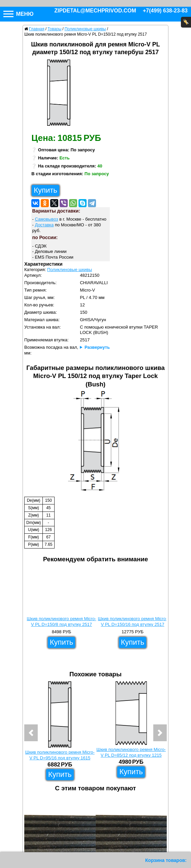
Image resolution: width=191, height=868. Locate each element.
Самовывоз (46, 219)
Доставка (44, 225)
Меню (19, 14)
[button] (31, 733)
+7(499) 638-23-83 (165, 11)
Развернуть (97, 347)
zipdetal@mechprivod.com (95, 11)
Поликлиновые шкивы (70, 270)
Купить (45, 190)
